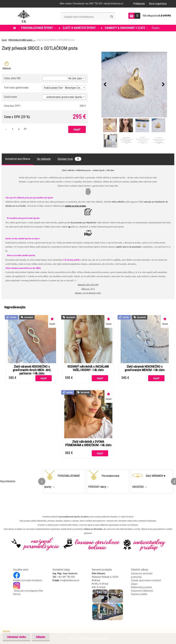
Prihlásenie (139, 4)
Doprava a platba (139, 594)
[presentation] (105, 85)
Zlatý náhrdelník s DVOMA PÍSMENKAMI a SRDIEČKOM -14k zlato (88, 443)
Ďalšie (156, 28)
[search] (112, 17)
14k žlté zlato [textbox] (75, 78)
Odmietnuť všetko (16, 637)
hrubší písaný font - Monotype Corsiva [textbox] (64, 88)
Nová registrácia (158, 4)
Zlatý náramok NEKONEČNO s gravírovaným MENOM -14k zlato (145, 368)
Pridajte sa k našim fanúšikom (28, 580)
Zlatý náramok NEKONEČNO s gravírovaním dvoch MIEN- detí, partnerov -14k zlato (32, 370)
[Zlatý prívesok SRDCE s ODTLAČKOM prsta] (134, 85)
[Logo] (24, 16)
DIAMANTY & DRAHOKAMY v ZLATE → (126, 28)
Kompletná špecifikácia (18, 159)
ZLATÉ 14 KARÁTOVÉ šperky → (81, 28)
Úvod (4, 40)
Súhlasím (41, 637)
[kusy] (13, 129)
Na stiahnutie (44, 159)
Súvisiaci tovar (69, 159)
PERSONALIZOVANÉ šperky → (39, 28)
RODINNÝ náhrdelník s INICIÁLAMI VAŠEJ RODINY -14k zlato (88, 368)
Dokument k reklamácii (142, 591)
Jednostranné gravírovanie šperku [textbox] (64, 97)
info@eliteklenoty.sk (69, 580)
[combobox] (64, 78)
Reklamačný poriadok (141, 587)
